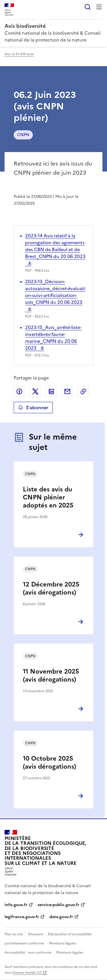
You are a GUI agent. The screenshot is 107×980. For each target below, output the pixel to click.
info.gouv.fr (16, 905)
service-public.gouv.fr (58, 905)
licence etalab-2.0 (27, 973)
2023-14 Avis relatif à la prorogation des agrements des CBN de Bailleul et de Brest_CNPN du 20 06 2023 (55, 249)
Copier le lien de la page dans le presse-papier (83, 391)
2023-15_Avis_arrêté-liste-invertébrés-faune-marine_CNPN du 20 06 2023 (53, 338)
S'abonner (33, 408)
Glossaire (36, 934)
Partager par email (67, 391)
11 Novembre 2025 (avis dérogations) (51, 675)
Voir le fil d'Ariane (19, 54)
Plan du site (14, 934)
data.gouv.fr (61, 917)
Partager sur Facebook (19, 391)
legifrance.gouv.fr (22, 917)
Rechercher (88, 7)
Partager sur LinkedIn (51, 391)
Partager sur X (35, 391)
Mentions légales (63, 943)
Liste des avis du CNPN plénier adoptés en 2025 (48, 497)
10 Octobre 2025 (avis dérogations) (50, 762)
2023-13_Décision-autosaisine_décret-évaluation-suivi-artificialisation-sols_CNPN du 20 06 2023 (55, 295)
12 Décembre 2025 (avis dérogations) (51, 588)
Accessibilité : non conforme (28, 953)
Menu (99, 7)
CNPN (23, 135)
